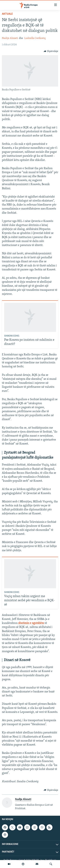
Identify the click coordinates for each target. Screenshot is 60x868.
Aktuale (7, 14)
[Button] (51, 51)
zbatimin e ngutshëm (31, 623)
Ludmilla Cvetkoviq (35, 38)
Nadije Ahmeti (10, 38)
